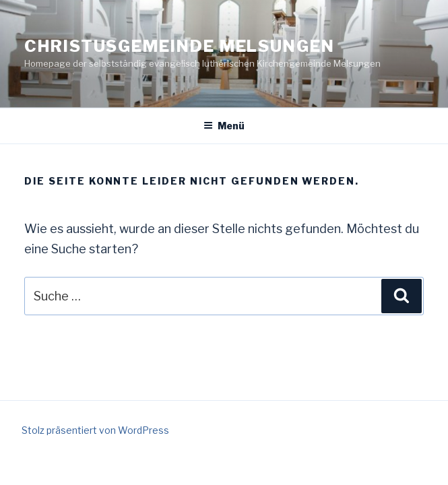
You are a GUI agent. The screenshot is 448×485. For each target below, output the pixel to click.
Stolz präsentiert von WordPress (95, 430)
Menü (224, 126)
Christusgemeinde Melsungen (180, 46)
